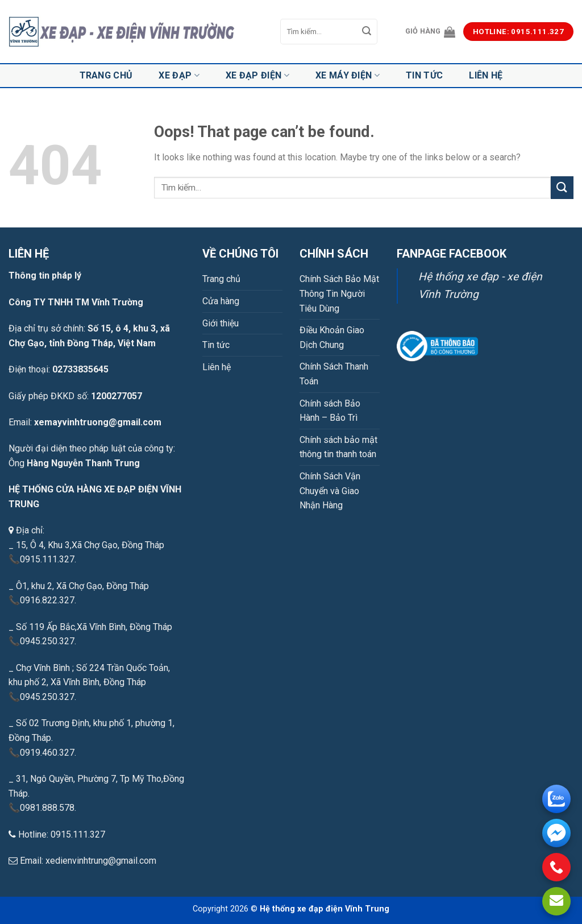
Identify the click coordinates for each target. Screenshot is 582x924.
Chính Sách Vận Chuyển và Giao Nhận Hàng (330, 491)
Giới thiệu (221, 323)
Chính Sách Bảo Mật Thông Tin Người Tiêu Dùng (339, 293)
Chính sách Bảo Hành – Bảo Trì (330, 411)
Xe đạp (179, 76)
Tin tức (424, 75)
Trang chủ (106, 75)
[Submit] (367, 32)
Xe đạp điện (257, 76)
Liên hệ (486, 75)
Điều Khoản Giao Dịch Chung (332, 337)
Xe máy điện (348, 76)
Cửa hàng (221, 301)
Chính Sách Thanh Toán (334, 374)
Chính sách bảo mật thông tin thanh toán (338, 447)
